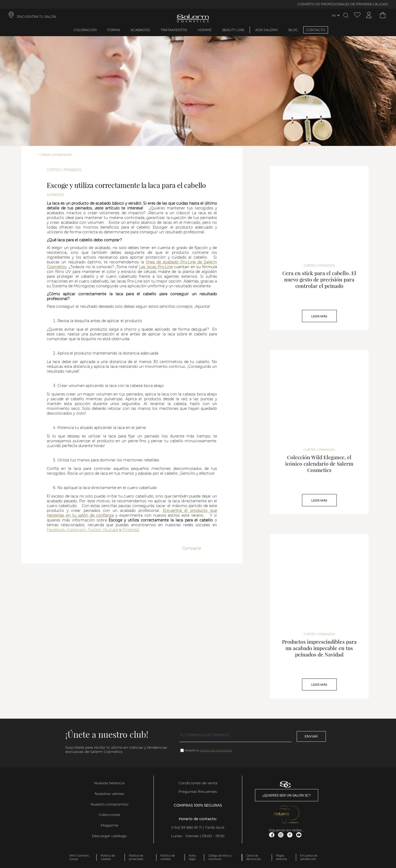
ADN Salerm (267, 30)
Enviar (311, 736)
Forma (114, 30)
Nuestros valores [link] (109, 794)
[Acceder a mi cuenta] (369, 15)
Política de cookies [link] (108, 857)
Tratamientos (174, 30)
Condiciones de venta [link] (198, 783)
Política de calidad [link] (168, 857)
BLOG (293, 30)
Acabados (140, 30)
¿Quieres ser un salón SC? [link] (287, 795)
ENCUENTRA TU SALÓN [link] (37, 17)
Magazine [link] (109, 825)
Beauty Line (233, 30)
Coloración (85, 30)
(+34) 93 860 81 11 (187, 827)
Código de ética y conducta (220, 857)
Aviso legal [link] (192, 857)
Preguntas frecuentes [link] (198, 791)
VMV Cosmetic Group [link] (79, 857)
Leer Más (319, 316)
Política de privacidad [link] (136, 857)
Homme (205, 30)
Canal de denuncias (253, 857)
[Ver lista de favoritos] (357, 15)
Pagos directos (281, 857)
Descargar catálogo (109, 836)
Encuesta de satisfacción (309, 857)
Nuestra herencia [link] (109, 783)
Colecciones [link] (109, 815)
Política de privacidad (216, 750)
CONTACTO (316, 30)
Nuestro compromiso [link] (109, 804)
